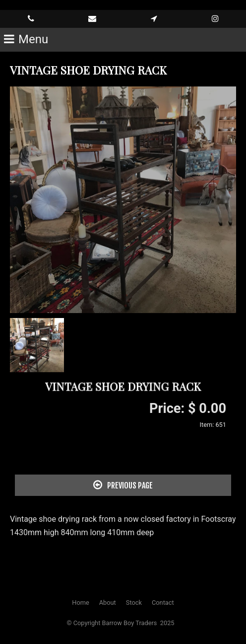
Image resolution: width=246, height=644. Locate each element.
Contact (163, 603)
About (108, 603)
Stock (134, 603)
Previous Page (123, 485)
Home (80, 603)
